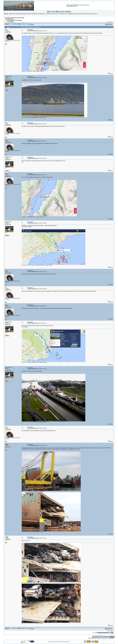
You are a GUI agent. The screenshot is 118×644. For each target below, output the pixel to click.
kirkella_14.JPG (25, 71)
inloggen (81, 5)
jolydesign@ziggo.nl (93, 14)
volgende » (111, 22)
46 (25, 24)
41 (17, 24)
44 (22, 24)
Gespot (12, 22)
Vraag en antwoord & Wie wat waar (15, 18)
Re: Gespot (30, 30)
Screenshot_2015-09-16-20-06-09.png (29, 265)
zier (6, 29)
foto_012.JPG (25, 491)
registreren (87, 5)
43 (21, 24)
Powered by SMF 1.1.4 (52, 642)
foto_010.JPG (25, 532)
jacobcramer (8, 76)
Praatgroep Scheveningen (15, 20)
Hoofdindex (11, 19)
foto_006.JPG (25, 583)
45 (24, 24)
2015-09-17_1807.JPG (26, 362)
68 (28, 24)
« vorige (108, 22)
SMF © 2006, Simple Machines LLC (63, 642)
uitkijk (7, 444)
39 (14, 24)
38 (13, 24)
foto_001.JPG (25, 623)
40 (16, 24)
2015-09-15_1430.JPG (26, 118)
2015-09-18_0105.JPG (26, 422)
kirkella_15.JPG (25, 217)
